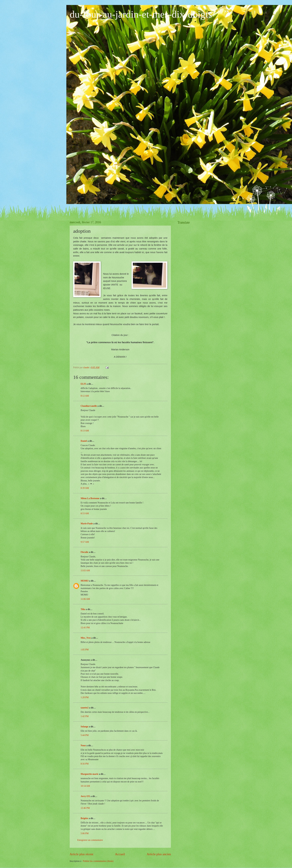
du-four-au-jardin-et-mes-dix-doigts (141, 14)
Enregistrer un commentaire (90, 840)
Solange (84, 727)
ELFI (83, 384)
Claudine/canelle (89, 406)
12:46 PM (85, 808)
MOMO (85, 581)
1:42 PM (85, 716)
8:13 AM (85, 431)
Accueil (120, 854)
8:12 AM (85, 396)
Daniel (84, 441)
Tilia (83, 609)
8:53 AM (85, 513)
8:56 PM (85, 764)
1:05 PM (85, 650)
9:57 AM (85, 542)
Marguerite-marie (89, 774)
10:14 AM (85, 786)
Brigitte (84, 818)
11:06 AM (85, 599)
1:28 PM (85, 697)
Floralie (84, 552)
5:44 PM (85, 735)
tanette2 (85, 708)
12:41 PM (85, 628)
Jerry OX (85, 796)
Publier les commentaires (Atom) (98, 861)
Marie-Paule (87, 524)
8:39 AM (85, 488)
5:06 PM (85, 833)
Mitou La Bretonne (90, 498)
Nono (83, 746)
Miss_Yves (86, 638)
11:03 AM (85, 571)
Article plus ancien (159, 854)
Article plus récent (82, 854)
